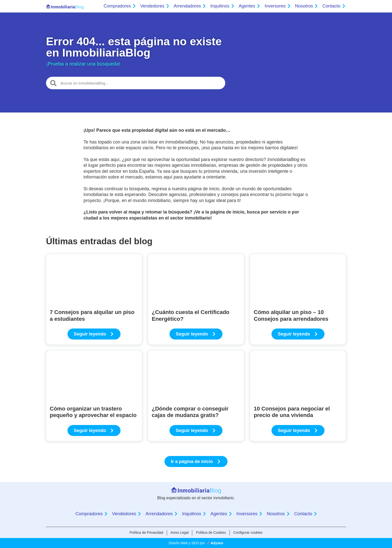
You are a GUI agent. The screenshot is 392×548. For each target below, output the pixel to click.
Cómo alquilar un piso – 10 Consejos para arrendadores (291, 315)
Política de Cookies (211, 532)
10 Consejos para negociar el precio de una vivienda (292, 412)
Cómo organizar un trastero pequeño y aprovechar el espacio (93, 412)
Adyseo (217, 543)
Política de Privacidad (146, 532)
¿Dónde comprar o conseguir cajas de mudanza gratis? (190, 412)
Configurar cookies (248, 532)
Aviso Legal (179, 532)
